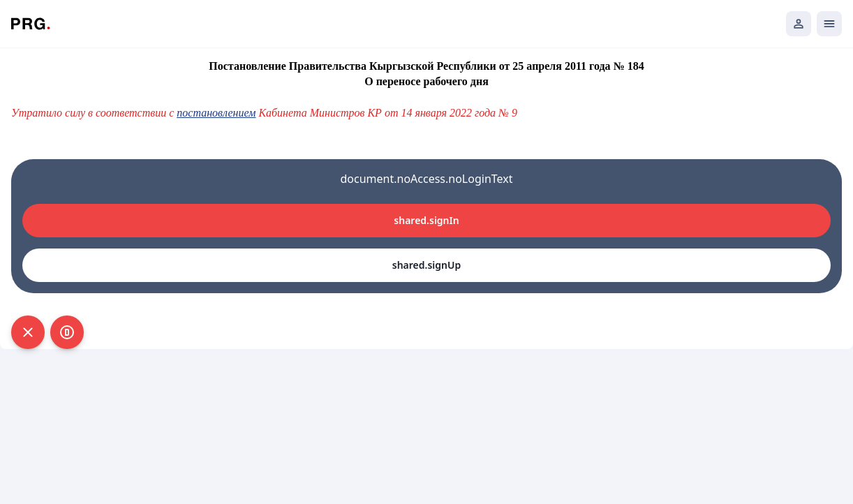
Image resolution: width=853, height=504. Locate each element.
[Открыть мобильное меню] (829, 24)
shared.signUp (426, 265)
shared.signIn (426, 220)
